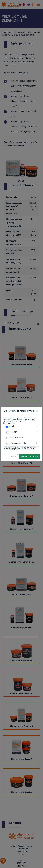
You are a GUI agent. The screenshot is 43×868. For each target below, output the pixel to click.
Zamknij (13, 456)
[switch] (7, 427)
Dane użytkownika (17, 437)
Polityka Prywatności (28, 449)
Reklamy (14, 432)
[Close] (40, 411)
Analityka (14, 426)
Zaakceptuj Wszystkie (29, 456)
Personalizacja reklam (19, 443)
